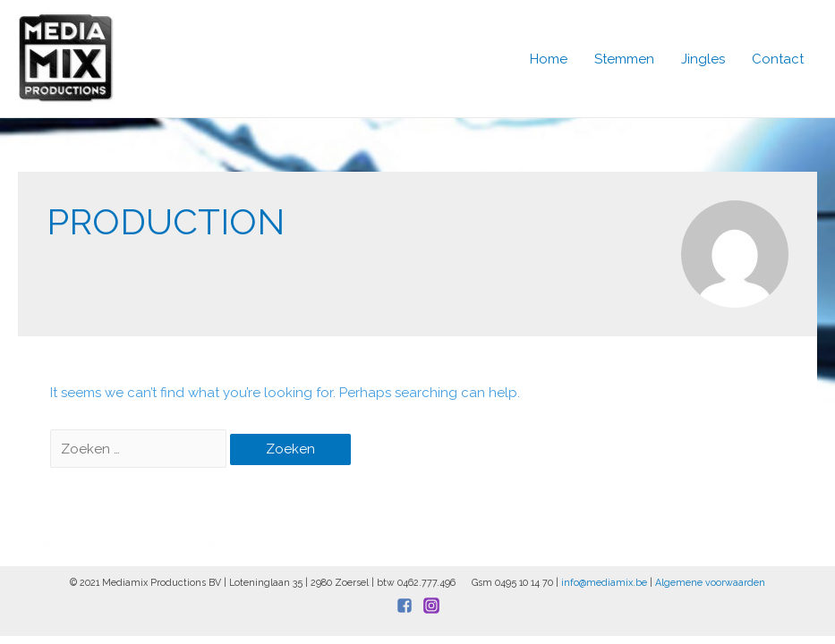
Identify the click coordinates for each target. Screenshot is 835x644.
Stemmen (624, 59)
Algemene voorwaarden (710, 582)
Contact (778, 59)
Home (549, 59)
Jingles (703, 59)
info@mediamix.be (604, 582)
